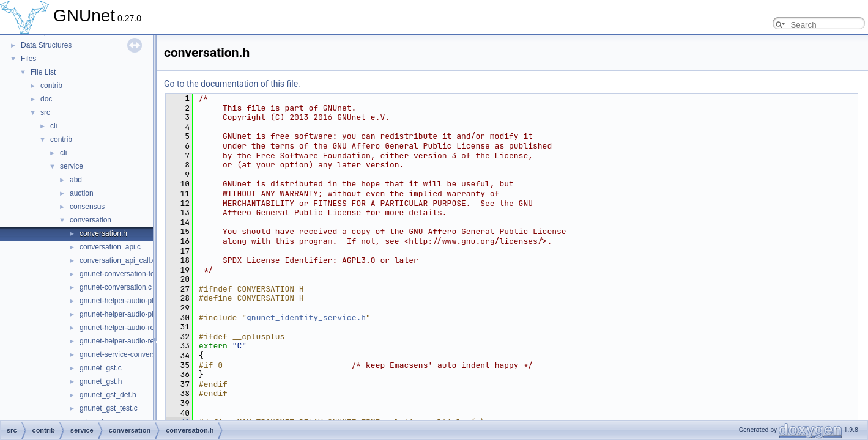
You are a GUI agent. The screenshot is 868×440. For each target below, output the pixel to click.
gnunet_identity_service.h (306, 317)
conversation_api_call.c (118, 260)
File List (43, 72)
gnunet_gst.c (101, 368)
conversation (91, 220)
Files (28, 59)
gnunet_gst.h (101, 381)
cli (54, 126)
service (72, 166)
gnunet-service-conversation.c (128, 354)
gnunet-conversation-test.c (123, 274)
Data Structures (46, 45)
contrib (51, 86)
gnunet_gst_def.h (108, 395)
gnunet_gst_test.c (109, 408)
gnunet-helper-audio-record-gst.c (133, 328)
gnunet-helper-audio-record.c (127, 341)
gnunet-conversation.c (116, 287)
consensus (87, 207)
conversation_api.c (110, 247)
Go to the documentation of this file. (232, 84)
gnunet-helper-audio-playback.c (131, 314)
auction (82, 193)
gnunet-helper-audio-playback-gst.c (137, 301)
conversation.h (103, 233)
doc (46, 99)
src (45, 112)
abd (76, 180)
